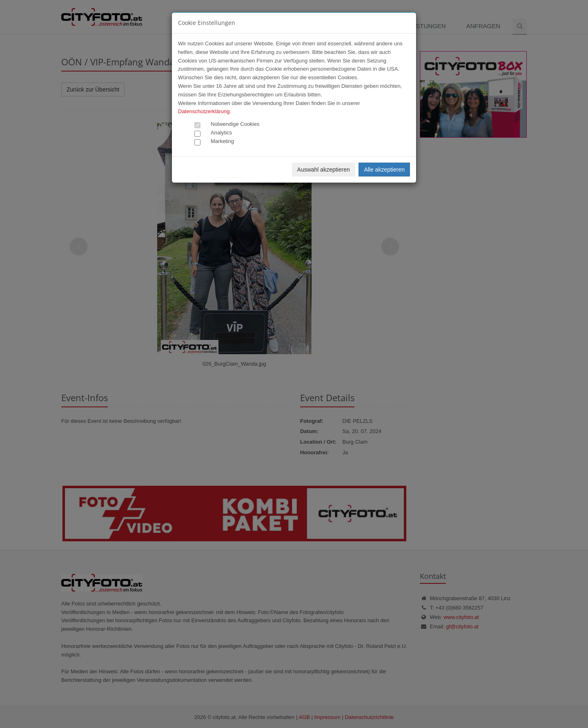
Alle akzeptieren (384, 170)
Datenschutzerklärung (204, 111)
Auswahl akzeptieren (324, 170)
